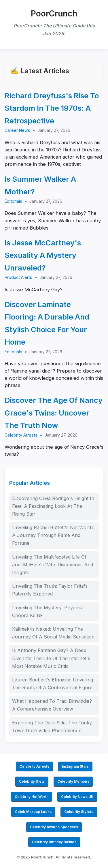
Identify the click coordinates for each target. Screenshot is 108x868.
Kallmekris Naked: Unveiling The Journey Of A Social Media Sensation (53, 633)
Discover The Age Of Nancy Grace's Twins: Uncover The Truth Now (54, 413)
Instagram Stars (75, 766)
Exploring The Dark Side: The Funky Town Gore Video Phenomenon (52, 727)
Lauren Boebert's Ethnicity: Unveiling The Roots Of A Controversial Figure (53, 684)
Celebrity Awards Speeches (54, 827)
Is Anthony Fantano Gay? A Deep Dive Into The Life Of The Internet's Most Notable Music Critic (51, 658)
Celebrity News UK (77, 797)
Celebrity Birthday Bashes (54, 842)
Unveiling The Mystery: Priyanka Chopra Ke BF (48, 611)
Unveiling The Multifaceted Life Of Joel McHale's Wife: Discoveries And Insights (53, 565)
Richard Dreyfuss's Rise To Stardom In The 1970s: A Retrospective (52, 108)
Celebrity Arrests (21, 435)
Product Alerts (18, 277)
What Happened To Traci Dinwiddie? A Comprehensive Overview (52, 705)
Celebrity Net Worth (32, 797)
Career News (17, 130)
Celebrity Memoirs (73, 781)
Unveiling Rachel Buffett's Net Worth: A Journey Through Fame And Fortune (53, 535)
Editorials (13, 201)
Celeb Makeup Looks (33, 812)
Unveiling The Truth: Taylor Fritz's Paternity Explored (50, 590)
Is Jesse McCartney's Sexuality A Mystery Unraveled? (43, 255)
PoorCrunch (54, 14)
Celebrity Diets (32, 781)
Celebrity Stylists (79, 812)
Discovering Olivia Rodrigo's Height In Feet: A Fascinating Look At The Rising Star (53, 506)
